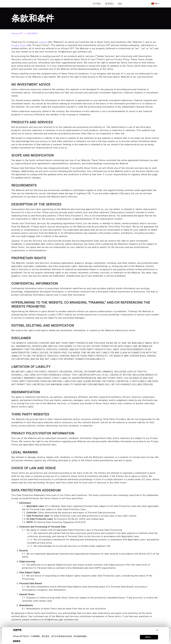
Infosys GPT (17, 34)
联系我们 (110, 4)
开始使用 (136, 4)
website (43, 42)
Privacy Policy (19, 45)
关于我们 (97, 4)
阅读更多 (17, 641)
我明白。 (149, 637)
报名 (120, 4)
